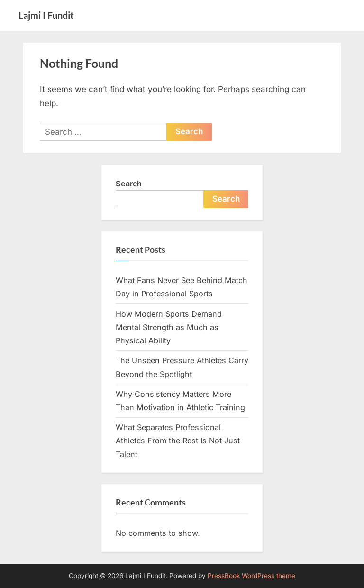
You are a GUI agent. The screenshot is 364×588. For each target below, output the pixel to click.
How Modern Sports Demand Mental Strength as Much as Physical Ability (169, 327)
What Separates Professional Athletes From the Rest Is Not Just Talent (178, 441)
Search (129, 184)
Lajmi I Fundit (46, 15)
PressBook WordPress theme (251, 576)
